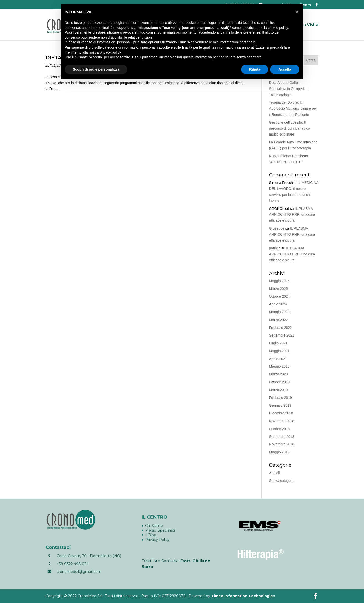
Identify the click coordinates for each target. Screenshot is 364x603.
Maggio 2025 (279, 281)
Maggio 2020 (279, 366)
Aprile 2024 (278, 304)
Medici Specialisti (160, 530)
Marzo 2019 (279, 390)
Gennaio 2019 (280, 405)
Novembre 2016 (282, 444)
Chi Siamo (154, 526)
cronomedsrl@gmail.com (79, 572)
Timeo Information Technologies (243, 596)
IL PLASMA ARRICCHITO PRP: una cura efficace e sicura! (292, 215)
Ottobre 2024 (280, 296)
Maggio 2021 (279, 351)
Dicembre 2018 (281, 413)
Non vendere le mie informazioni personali (221, 42)
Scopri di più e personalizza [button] (96, 69)
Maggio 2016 (279, 452)
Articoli (275, 473)
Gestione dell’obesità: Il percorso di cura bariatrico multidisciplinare (290, 128)
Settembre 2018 (282, 437)
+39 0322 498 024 (73, 564)
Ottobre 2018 (280, 429)
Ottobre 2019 (280, 382)
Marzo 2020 (279, 374)
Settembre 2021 (282, 335)
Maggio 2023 (279, 312)
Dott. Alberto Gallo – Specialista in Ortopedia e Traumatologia (289, 89)
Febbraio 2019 (281, 398)
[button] (297, 12)
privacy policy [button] (110, 52)
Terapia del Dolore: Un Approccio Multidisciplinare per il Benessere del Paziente (293, 108)
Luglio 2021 (278, 343)
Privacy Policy (157, 540)
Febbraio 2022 (281, 328)
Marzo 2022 (279, 320)
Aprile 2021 (278, 359)
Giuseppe (277, 228)
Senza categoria (282, 481)
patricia (275, 248)
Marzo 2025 (279, 289)
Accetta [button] (285, 69)
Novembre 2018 (282, 421)
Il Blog (151, 535)
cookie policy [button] (278, 28)
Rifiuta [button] (255, 69)
